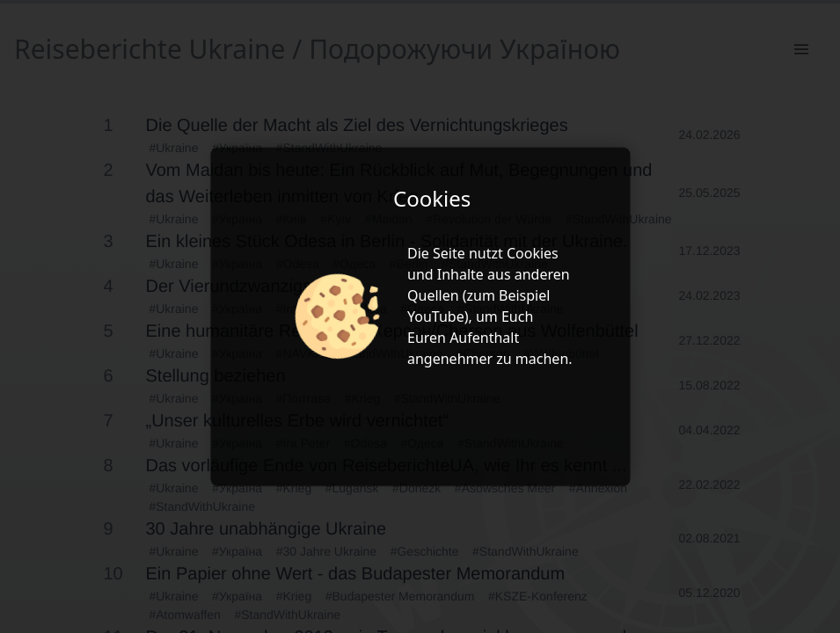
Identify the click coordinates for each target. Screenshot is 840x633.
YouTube (436, 316)
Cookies (533, 253)
